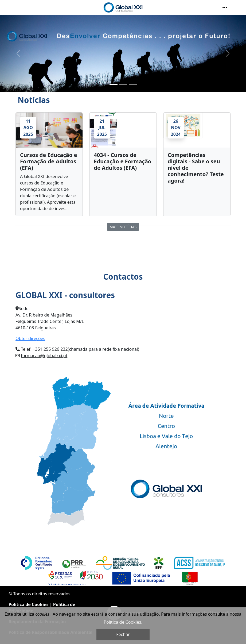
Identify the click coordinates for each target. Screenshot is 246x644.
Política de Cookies (29, 604)
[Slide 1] (114, 85)
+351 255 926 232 (50, 349)
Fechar (123, 634)
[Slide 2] (123, 85)
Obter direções (30, 338)
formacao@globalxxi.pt (44, 356)
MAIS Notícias (123, 227)
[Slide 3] (133, 85)
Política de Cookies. (123, 622)
